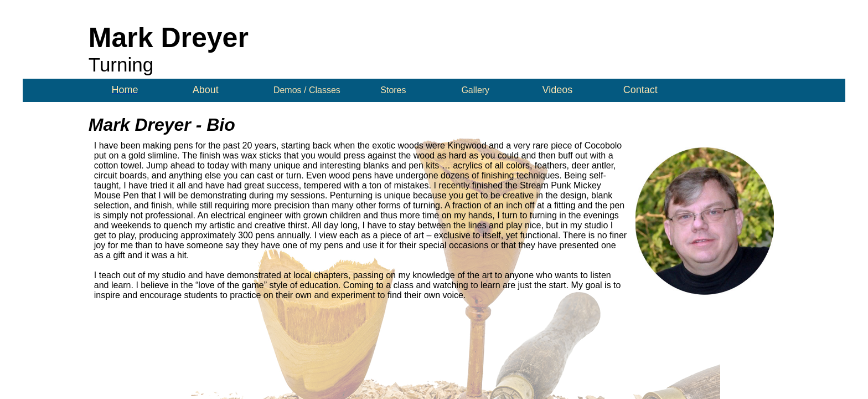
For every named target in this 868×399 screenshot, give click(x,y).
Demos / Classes (307, 90)
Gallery (475, 90)
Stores (393, 90)
